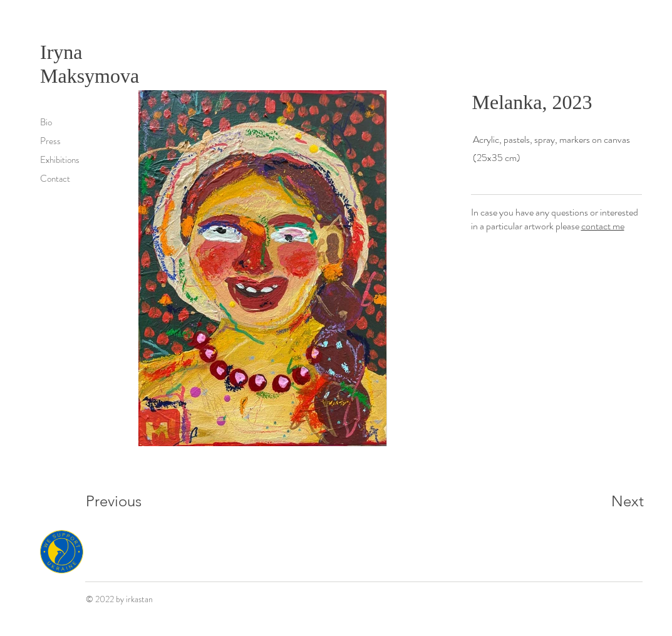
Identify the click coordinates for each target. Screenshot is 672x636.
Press (50, 141)
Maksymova (90, 76)
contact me (603, 226)
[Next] (602, 501)
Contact (55, 179)
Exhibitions (60, 160)
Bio (46, 122)
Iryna (64, 52)
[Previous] (131, 501)
